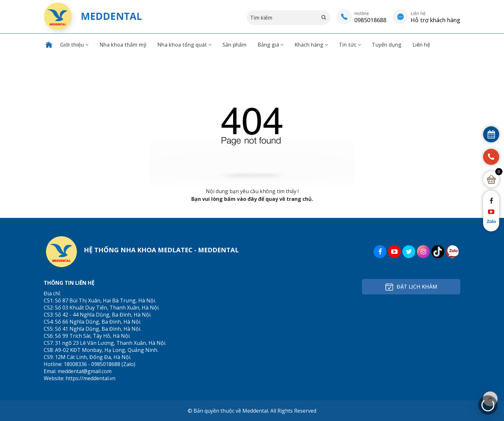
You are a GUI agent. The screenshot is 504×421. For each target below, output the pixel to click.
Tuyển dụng (387, 45)
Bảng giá (270, 45)
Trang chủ (49, 45)
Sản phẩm (234, 45)
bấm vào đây (240, 199)
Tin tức (350, 45)
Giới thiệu (74, 45)
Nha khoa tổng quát (184, 45)
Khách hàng (311, 45)
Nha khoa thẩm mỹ (123, 45)
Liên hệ (421, 45)
